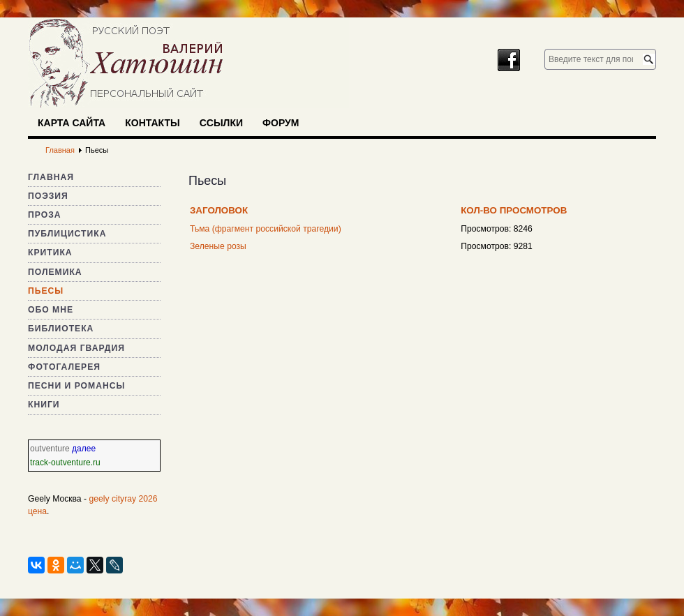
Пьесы (46, 291)
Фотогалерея (64, 367)
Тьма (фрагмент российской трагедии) (266, 229)
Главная (51, 177)
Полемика (55, 272)
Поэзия (48, 196)
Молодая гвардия (76, 348)
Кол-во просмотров (514, 210)
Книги (44, 405)
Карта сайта (72, 123)
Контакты (152, 123)
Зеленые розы (218, 246)
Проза (45, 215)
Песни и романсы (76, 386)
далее (84, 449)
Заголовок (219, 210)
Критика (50, 253)
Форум (281, 123)
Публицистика (67, 234)
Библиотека (61, 329)
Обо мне (51, 310)
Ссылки (221, 123)
